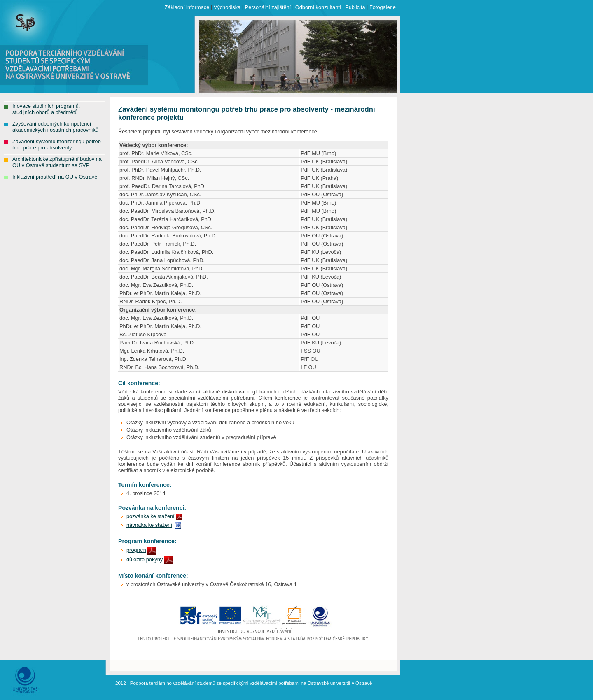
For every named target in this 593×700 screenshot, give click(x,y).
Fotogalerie (383, 7)
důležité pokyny (145, 559)
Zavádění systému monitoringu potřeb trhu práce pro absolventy (57, 144)
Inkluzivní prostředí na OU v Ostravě (55, 177)
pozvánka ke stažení (151, 516)
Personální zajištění (268, 7)
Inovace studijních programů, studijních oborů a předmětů (46, 109)
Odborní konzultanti (318, 7)
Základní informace (187, 7)
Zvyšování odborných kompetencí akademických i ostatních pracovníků (55, 127)
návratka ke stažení (149, 525)
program (136, 550)
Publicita (355, 7)
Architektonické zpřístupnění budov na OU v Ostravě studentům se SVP (57, 162)
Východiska (227, 7)
